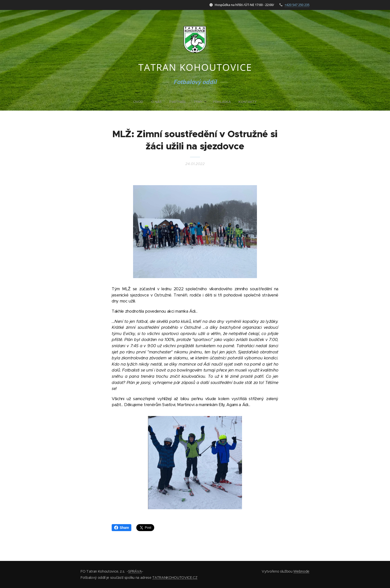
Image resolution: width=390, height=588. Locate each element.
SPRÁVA (135, 571)
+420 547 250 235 (297, 5)
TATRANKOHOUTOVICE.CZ (175, 578)
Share (122, 528)
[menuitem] (176, 102)
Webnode (301, 571)
